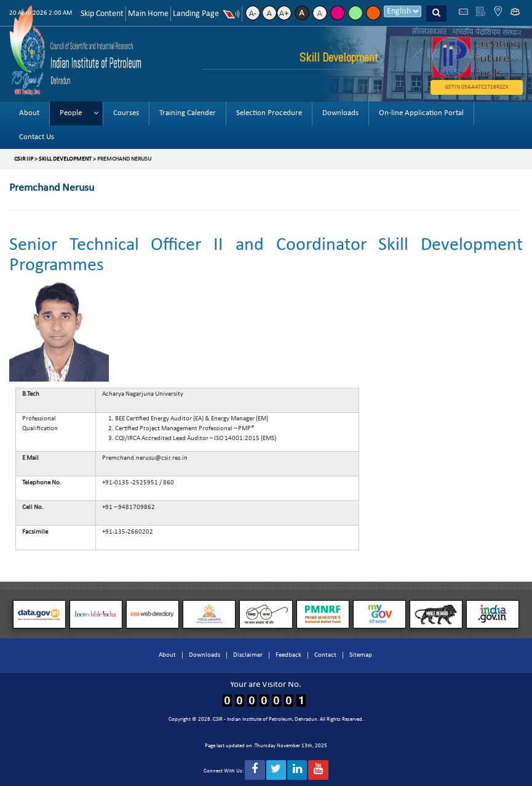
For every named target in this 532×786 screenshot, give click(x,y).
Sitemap (361, 655)
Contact (325, 655)
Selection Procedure (269, 113)
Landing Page (196, 14)
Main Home (148, 14)
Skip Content (102, 14)
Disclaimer (248, 655)
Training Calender (188, 113)
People (71, 113)
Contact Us (37, 137)
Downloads (340, 113)
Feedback (288, 655)
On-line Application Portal (421, 113)
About (29, 113)
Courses (126, 113)
